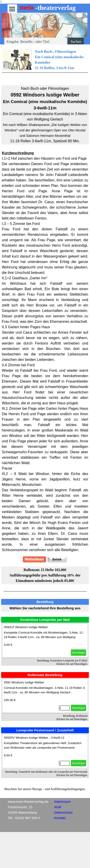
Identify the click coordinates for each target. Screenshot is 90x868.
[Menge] (64, 708)
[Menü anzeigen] (12, 9)
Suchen (76, 42)
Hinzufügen (78, 653)
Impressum (62, 802)
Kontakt (60, 818)
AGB (58, 807)
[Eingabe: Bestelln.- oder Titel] (36, 42)
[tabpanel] (45, 64)
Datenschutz (63, 813)
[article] (45, 641)
